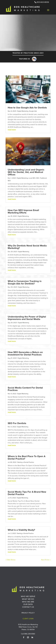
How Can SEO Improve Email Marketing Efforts (23, 211)
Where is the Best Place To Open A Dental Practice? (27, 458)
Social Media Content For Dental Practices (25, 389)
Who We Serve (28, 596)
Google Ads (33, 111)
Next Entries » (46, 560)
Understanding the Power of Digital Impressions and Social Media (27, 318)
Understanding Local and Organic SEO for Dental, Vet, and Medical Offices (26, 172)
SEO (38, 178)
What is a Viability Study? (21, 530)
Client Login (28, 619)
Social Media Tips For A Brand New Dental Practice (27, 493)
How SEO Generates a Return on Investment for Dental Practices (25, 353)
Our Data (28, 604)
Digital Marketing (23, 111)
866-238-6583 (30, 634)
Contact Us (28, 607)
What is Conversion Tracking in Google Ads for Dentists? (25, 282)
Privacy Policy (28, 613)
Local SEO (32, 178)
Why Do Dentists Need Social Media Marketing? (27, 247)
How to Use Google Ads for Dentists (27, 108)
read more (12, 130)
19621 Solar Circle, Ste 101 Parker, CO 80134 (28, 628)
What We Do (28, 599)
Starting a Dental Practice (26, 462)
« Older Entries (11, 560)
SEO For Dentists (17, 423)
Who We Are (28, 602)
